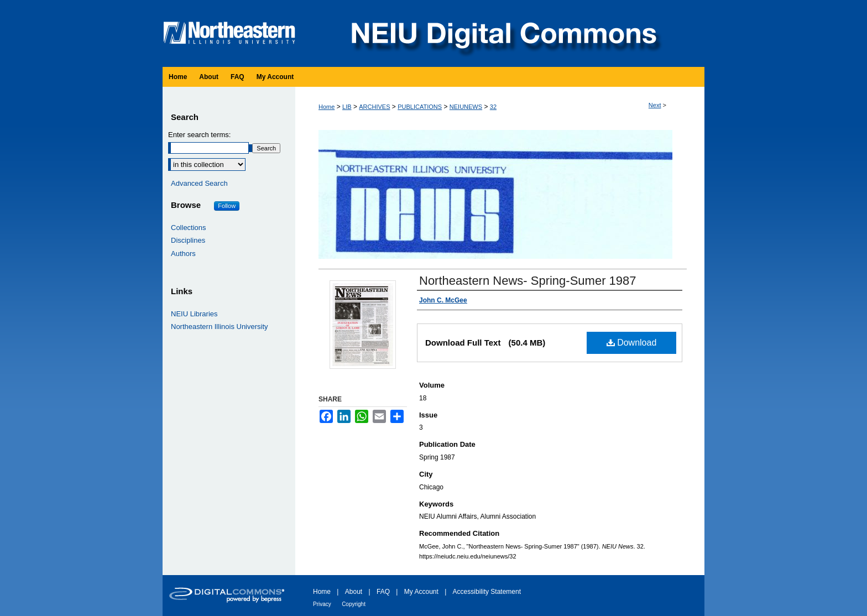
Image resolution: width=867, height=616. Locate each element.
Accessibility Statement (487, 592)
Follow (227, 206)
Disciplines (188, 240)
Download (632, 343)
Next (655, 105)
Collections (189, 228)
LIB (347, 107)
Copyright (354, 604)
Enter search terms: (199, 135)
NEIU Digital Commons (503, 33)
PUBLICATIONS (420, 107)
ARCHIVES (374, 107)
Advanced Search (199, 183)
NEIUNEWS (466, 107)
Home (327, 107)
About (354, 592)
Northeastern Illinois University (220, 327)
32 (493, 107)
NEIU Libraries (194, 314)
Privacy (322, 604)
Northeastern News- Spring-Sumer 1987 (528, 281)
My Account (421, 592)
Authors (183, 254)
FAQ (383, 592)
